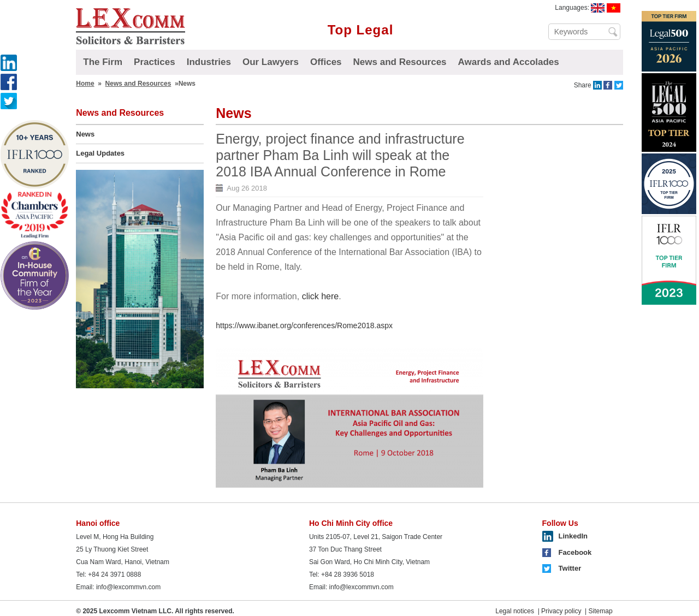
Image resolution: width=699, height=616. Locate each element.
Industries (209, 62)
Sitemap (601, 611)
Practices (155, 62)
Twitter (570, 568)
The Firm (103, 62)
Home (85, 84)
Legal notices (515, 611)
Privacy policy (561, 611)
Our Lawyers (271, 62)
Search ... (614, 32)
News (85, 134)
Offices (326, 62)
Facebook (575, 552)
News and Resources (400, 62)
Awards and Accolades (509, 62)
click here (321, 296)
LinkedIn (573, 536)
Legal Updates (100, 153)
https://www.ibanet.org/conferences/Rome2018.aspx (304, 325)
